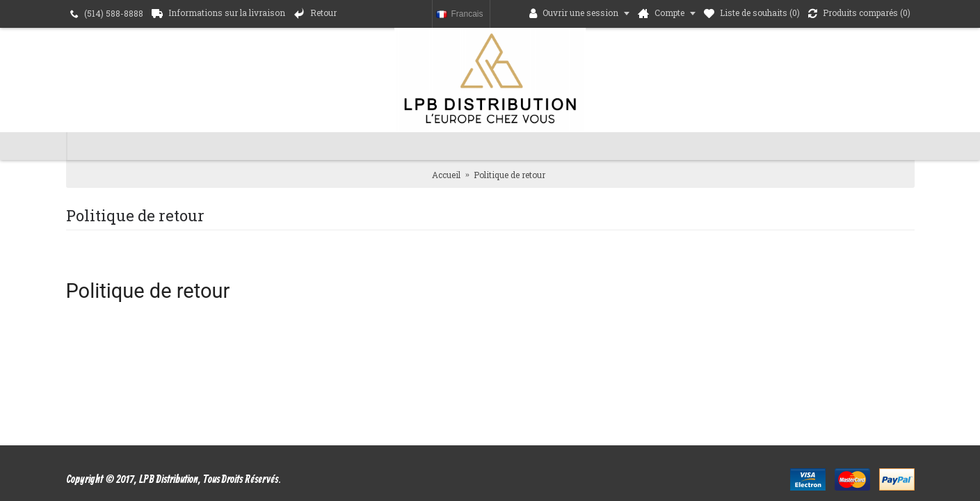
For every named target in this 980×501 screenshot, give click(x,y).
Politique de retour (509, 175)
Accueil (446, 175)
